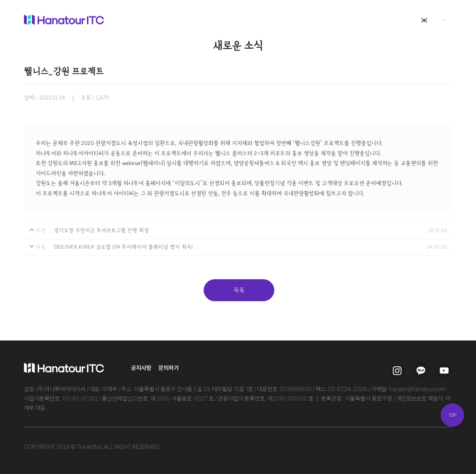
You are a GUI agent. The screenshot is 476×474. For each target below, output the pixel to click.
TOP (452, 415)
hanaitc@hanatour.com (417, 389)
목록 (239, 290)
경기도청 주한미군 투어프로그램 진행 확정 (101, 231)
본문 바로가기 (0, 0)
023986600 (296, 389)
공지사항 (141, 368)
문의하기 (169, 368)
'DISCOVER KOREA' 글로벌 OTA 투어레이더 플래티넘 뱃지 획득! (123, 247)
